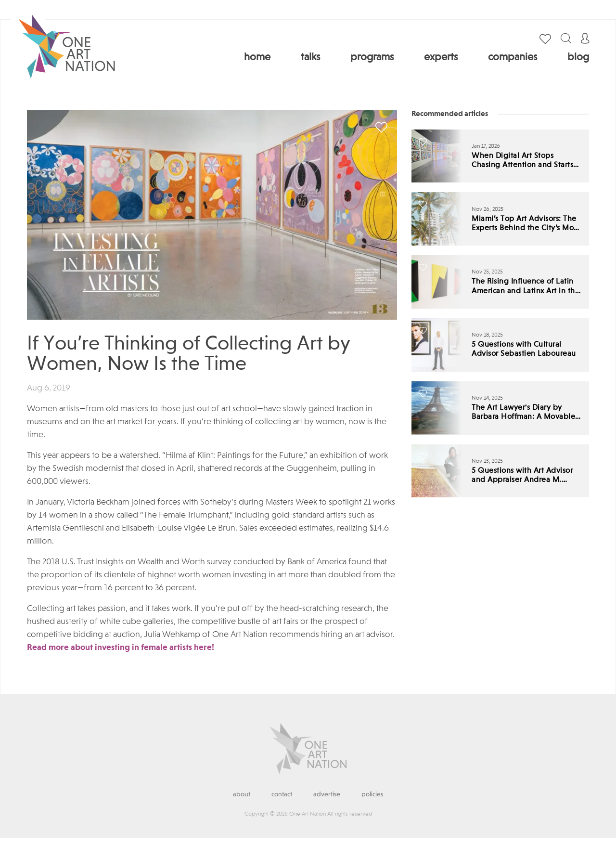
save (381, 127)
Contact (282, 794)
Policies (372, 794)
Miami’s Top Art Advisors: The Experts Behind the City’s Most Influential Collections (526, 224)
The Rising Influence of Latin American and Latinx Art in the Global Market (526, 287)
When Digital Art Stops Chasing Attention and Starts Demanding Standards (522, 161)
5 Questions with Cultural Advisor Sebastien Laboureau (524, 349)
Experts (441, 57)
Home (257, 57)
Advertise (327, 794)
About (242, 794)
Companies (513, 57)
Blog (578, 57)
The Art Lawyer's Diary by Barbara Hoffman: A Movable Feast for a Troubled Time (523, 413)
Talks (310, 57)
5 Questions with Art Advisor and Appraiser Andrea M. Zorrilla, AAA (522, 476)
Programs (372, 57)
